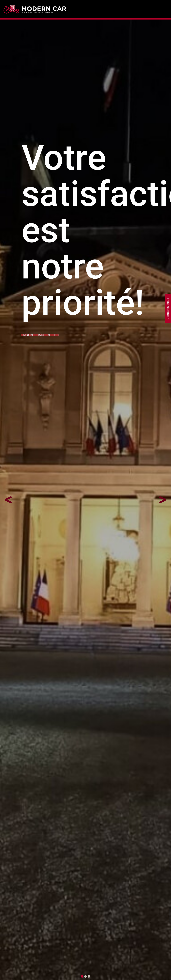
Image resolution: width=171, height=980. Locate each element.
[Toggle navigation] (167, 9)
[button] (13, 500)
